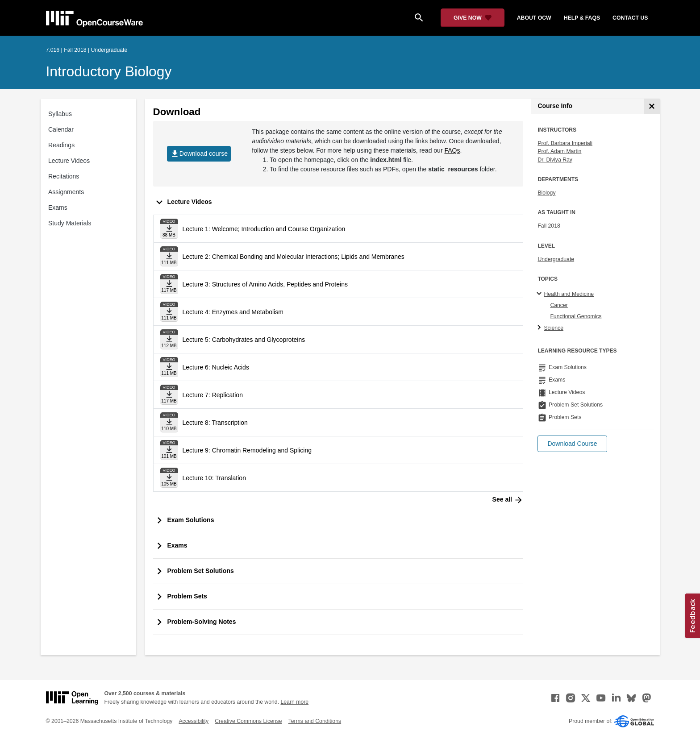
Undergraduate (556, 259)
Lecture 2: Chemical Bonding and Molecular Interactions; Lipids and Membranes (294, 257)
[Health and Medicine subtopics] (540, 294)
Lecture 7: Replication (213, 395)
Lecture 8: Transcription (215, 423)
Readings (61, 145)
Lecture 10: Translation (214, 478)
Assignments (66, 192)
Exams (58, 208)
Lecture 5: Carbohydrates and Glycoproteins (244, 340)
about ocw (534, 18)
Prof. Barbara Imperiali (565, 143)
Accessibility (194, 721)
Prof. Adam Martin (559, 151)
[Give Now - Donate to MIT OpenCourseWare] (473, 18)
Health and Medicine (569, 294)
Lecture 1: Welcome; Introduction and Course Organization (264, 229)
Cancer (559, 305)
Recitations (64, 176)
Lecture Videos (69, 161)
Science (554, 328)
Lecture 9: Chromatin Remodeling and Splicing (247, 450)
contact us (630, 18)
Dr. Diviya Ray (555, 160)
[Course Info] (652, 106)
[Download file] (169, 229)
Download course (199, 154)
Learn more (294, 702)
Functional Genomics (576, 316)
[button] (572, 444)
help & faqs (582, 18)
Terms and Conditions (315, 721)
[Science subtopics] (540, 328)
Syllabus (60, 114)
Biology (546, 193)
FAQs (452, 150)
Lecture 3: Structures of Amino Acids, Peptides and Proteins (265, 284)
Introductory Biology (109, 71)
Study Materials (70, 223)
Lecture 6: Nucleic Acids (216, 367)
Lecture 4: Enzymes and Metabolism (233, 312)
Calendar (61, 129)
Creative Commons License (248, 721)
